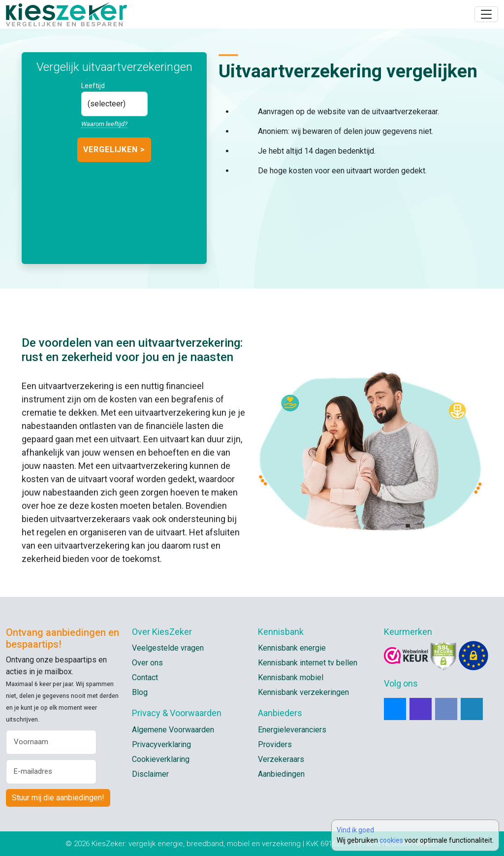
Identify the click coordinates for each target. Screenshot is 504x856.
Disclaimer (150, 774)
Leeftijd (93, 86)
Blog (140, 692)
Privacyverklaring (161, 744)
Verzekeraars (281, 759)
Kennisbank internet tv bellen (308, 663)
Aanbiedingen (281, 774)
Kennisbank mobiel (291, 677)
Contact (145, 677)
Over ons (147, 663)
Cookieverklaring (161, 759)
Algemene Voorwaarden (173, 730)
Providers (275, 744)
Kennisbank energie (292, 648)
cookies (391, 840)
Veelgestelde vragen (168, 648)
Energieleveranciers (292, 730)
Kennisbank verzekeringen (303, 692)
